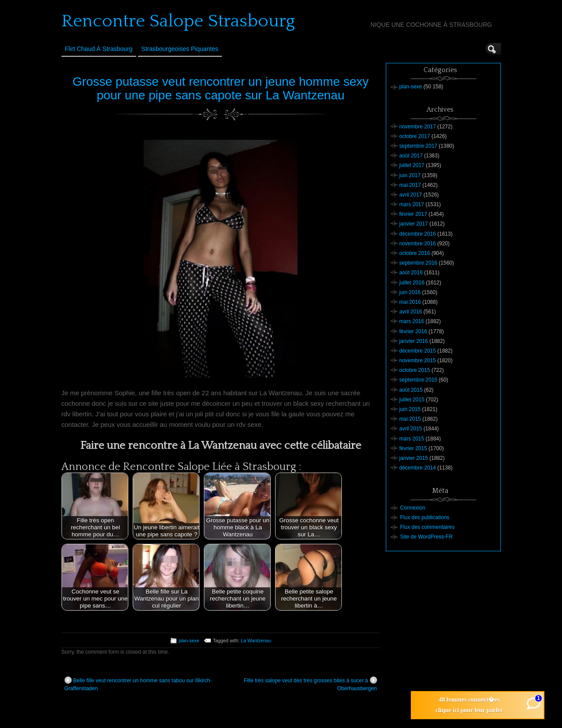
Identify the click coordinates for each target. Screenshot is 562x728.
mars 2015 (412, 439)
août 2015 (411, 390)
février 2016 (413, 331)
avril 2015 (411, 429)
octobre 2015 (415, 370)
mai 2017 (410, 185)
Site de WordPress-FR (427, 537)
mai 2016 (410, 302)
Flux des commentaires (428, 527)
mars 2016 (412, 321)
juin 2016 (410, 292)
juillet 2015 (412, 400)
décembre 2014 (418, 468)
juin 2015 (410, 409)
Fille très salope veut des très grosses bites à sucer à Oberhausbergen (310, 684)
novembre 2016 (418, 244)
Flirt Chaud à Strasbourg (99, 49)
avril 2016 (411, 312)
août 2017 (411, 156)
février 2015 (413, 448)
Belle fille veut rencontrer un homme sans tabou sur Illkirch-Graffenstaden (138, 684)
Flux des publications (425, 517)
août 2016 (411, 273)
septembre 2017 (419, 146)
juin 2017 (410, 175)
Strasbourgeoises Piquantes (180, 49)
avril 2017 (411, 195)
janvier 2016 (414, 341)
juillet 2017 (412, 165)
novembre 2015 (418, 360)
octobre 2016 (415, 253)
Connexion (413, 508)
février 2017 (413, 214)
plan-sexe (189, 641)
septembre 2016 (419, 263)
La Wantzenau (256, 641)
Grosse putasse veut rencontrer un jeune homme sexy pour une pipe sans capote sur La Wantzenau (221, 88)
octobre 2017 (415, 136)
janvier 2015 (414, 458)
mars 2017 (412, 204)
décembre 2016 (418, 234)
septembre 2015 (419, 380)
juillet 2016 (412, 283)
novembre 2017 (418, 127)
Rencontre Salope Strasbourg (178, 21)
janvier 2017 (414, 224)
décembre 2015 (418, 351)
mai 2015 (410, 419)
